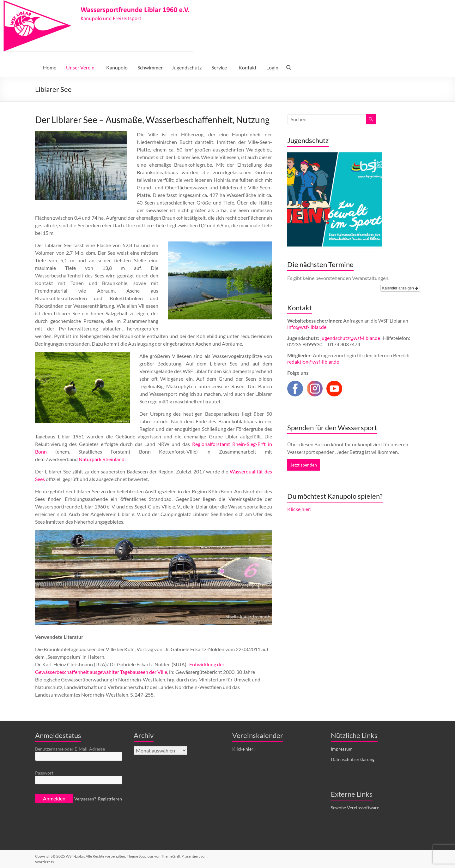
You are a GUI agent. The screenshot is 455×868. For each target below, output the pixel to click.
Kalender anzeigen (400, 288)
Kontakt (248, 67)
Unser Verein (80, 67)
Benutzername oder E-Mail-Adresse (70, 749)
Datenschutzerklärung (353, 759)
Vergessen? (85, 799)
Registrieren (110, 799)
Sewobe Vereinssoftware (355, 808)
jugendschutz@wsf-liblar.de (351, 338)
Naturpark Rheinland (102, 459)
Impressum (342, 749)
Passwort (44, 773)
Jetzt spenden (304, 465)
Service (219, 67)
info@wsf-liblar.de (307, 327)
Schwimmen (151, 67)
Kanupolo (117, 67)
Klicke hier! (299, 509)
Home (50, 67)
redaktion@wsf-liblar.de (313, 362)
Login (272, 67)
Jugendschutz (187, 67)
